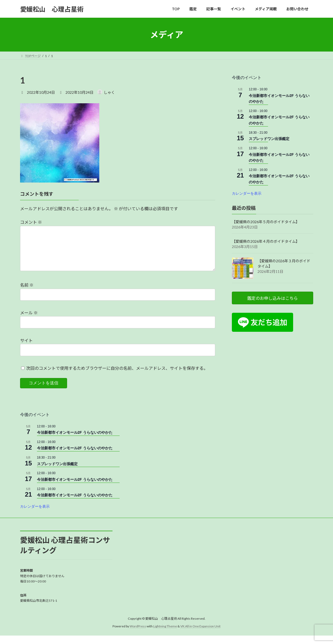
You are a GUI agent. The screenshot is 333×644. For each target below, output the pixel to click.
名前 (27, 293)
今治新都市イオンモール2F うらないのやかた (75, 441)
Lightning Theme (165, 635)
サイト (26, 349)
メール (29, 321)
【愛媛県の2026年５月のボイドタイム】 (266, 222)
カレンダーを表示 (247, 193)
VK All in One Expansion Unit (200, 635)
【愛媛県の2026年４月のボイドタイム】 (266, 241)
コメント (31, 222)
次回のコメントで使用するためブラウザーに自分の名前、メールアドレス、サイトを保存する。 (117, 376)
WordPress (138, 635)
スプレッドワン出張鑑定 (269, 139)
